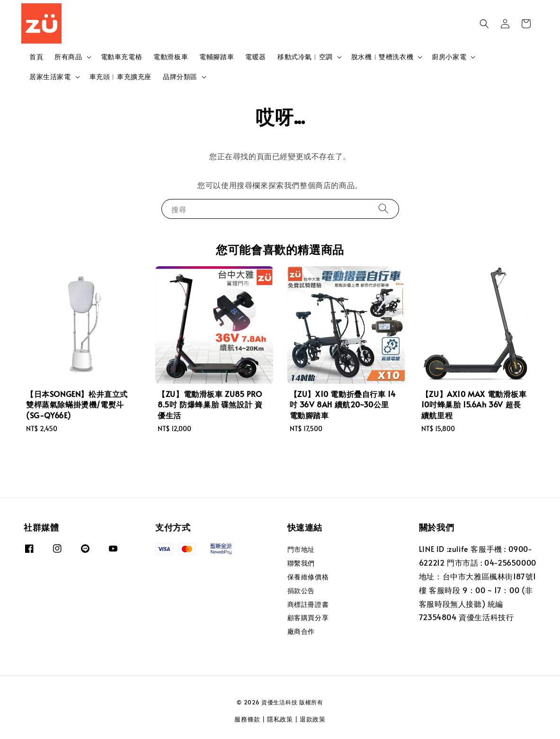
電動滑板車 (171, 57)
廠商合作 (301, 631)
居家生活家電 (50, 77)
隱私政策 (280, 719)
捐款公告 (301, 590)
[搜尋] (383, 209)
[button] (484, 24)
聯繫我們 (301, 563)
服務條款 (247, 719)
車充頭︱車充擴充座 (120, 77)
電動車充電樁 (122, 57)
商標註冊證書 (308, 604)
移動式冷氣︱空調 (305, 57)
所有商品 (68, 57)
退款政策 (313, 719)
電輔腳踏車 (217, 57)
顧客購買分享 (308, 617)
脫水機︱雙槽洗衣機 (382, 57)
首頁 (36, 57)
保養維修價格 (308, 577)
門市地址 (301, 550)
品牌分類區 (180, 77)
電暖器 (256, 57)
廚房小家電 (449, 57)
